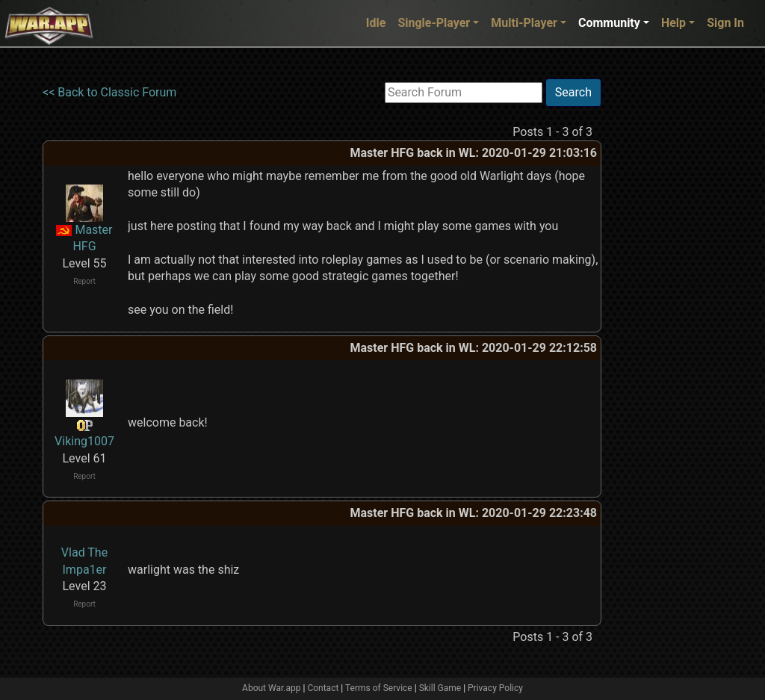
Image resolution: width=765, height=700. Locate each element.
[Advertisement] (663, 303)
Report (84, 281)
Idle (376, 23)
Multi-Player (524, 23)
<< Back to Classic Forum (109, 92)
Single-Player (434, 23)
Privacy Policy (495, 688)
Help (673, 23)
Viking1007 (84, 441)
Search (573, 92)
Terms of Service (379, 688)
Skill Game (440, 688)
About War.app (271, 688)
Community (609, 23)
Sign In (725, 23)
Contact (323, 688)
